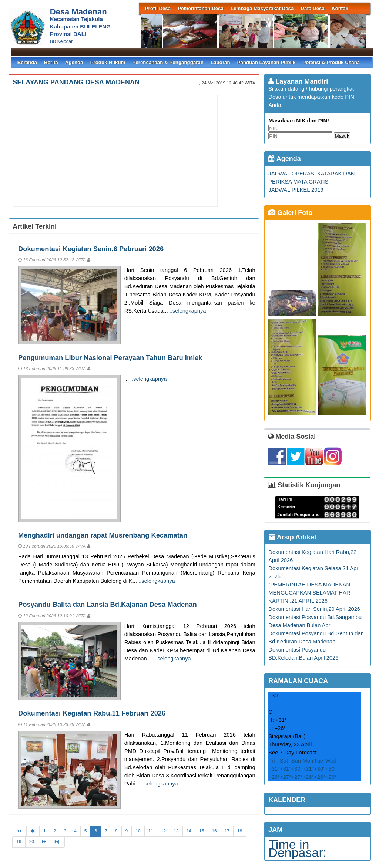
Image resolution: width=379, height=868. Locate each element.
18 (240, 831)
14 (189, 831)
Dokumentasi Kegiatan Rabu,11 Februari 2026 (92, 713)
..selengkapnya (188, 311)
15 (202, 831)
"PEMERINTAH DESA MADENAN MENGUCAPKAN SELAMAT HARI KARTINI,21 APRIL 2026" (310, 593)
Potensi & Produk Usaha (331, 62)
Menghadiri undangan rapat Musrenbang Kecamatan (103, 535)
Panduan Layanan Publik (266, 62)
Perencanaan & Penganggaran (168, 62)
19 (19, 842)
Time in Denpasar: (297, 848)
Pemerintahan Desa (201, 8)
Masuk (342, 136)
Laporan (220, 62)
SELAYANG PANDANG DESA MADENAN (76, 82)
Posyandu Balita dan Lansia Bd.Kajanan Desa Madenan (108, 604)
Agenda (74, 62)
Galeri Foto (290, 213)
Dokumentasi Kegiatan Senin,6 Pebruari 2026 (91, 249)
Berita (51, 62)
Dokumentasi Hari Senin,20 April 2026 (314, 609)
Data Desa (312, 8)
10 (138, 831)
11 (151, 831)
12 (163, 831)
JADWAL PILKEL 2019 (296, 190)
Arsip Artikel (292, 537)
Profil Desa (158, 8)
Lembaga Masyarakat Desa (262, 8)
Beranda (27, 62)
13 (176, 831)
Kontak (340, 8)
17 (227, 831)
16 (214, 831)
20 (32, 842)
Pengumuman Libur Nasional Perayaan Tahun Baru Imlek (110, 358)
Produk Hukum (108, 62)
